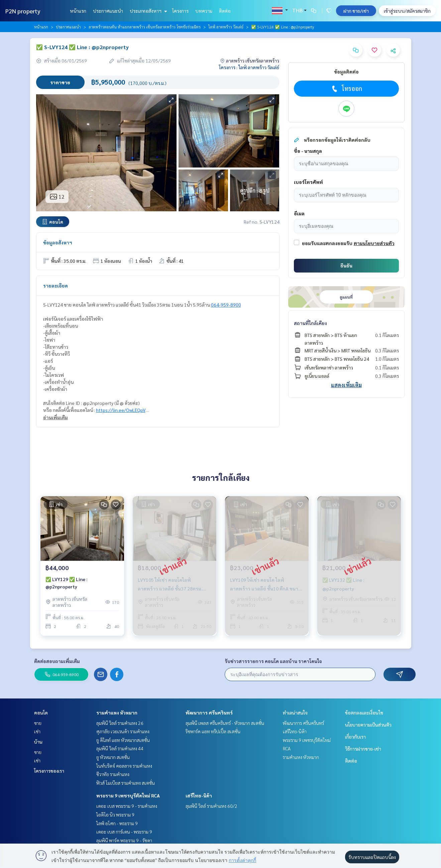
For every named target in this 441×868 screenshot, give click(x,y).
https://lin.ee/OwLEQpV (121, 410)
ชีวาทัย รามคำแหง (113, 774)
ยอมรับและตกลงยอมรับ (327, 243)
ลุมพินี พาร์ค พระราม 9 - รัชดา (124, 840)
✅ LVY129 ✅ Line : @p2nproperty (66, 583)
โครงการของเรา (49, 771)
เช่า (37, 731)
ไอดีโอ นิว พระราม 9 (115, 815)
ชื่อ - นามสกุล (308, 151)
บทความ (204, 11)
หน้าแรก (78, 11)
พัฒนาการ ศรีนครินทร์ (209, 713)
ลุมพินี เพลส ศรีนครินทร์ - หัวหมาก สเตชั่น (225, 723)
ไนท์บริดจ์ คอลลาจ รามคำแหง (124, 766)
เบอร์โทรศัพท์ (308, 182)
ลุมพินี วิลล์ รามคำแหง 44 (120, 748)
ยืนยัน (346, 265)
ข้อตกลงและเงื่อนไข (364, 713)
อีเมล (299, 213)
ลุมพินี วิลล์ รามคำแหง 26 (120, 723)
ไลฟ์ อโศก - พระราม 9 (117, 823)
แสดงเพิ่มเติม (346, 385)
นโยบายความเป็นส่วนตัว (368, 725)
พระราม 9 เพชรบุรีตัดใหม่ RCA (128, 795)
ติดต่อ (225, 11)
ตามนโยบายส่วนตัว (374, 243)
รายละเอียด (56, 286)
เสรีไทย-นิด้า (199, 795)
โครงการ (180, 11)
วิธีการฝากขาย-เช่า (363, 749)
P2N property (23, 11)
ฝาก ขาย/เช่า (356, 11)
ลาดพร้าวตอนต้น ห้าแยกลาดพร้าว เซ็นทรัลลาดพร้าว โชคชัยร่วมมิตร (145, 27)
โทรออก (346, 89)
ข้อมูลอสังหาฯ (58, 242)
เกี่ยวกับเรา (355, 737)
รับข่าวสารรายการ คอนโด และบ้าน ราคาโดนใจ (273, 661)
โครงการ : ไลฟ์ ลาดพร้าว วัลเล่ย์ (249, 67)
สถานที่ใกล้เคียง (310, 323)
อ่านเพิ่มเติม (56, 417)
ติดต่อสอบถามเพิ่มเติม (57, 661)
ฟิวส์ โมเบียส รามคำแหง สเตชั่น (126, 783)
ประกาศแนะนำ (108, 11)
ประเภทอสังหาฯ (148, 11)
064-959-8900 (226, 305)
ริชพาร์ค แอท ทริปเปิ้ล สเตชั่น (213, 731)
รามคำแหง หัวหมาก (117, 713)
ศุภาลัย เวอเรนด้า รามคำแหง (123, 731)
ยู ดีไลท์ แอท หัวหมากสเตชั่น (123, 740)
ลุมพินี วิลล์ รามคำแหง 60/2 (211, 806)
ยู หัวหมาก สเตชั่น (113, 757)
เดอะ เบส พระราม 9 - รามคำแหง (127, 806)
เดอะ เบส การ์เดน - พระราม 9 (124, 832)
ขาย (38, 723)
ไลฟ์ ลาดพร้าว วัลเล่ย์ (226, 27)
